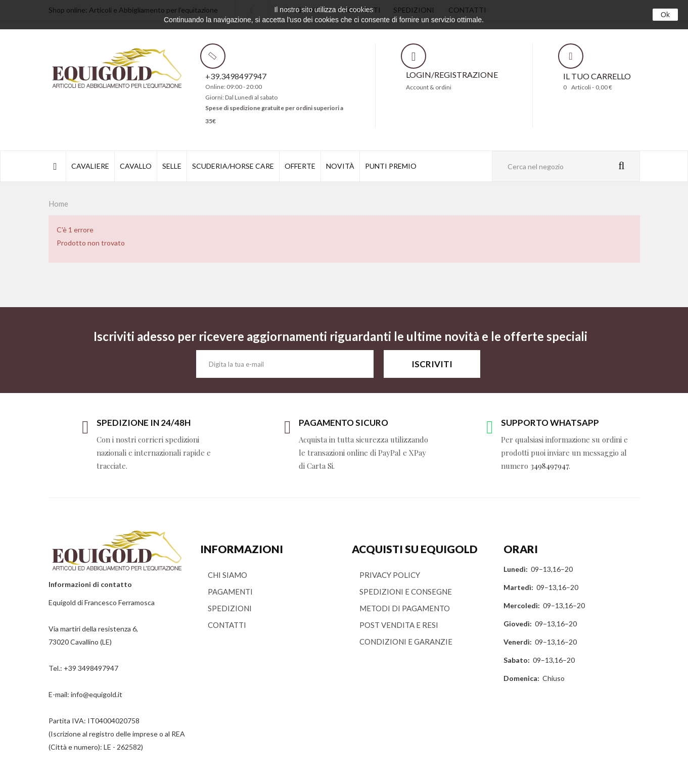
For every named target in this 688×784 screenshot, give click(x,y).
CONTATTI (227, 625)
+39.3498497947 (236, 76)
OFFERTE (300, 166)
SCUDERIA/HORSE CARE (233, 166)
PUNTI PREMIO (391, 166)
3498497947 (549, 466)
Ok (665, 15)
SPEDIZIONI (230, 608)
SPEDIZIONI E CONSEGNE (406, 592)
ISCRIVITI (432, 364)
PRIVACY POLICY (390, 575)
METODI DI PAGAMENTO (405, 608)
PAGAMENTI (230, 592)
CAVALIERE (90, 166)
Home (58, 204)
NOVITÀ (340, 166)
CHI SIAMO (227, 575)
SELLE (172, 166)
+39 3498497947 (91, 668)
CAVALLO (136, 166)
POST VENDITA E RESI (399, 625)
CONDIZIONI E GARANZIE (406, 642)
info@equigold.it (97, 694)
